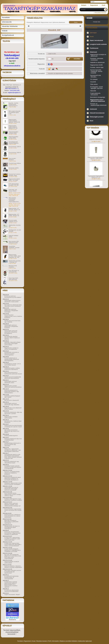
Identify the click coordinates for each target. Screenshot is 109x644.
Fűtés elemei (94, 84)
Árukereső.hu (12, 620)
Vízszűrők (93, 82)
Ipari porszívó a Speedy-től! (12, 400)
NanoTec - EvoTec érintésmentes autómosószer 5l (13, 104)
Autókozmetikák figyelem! (11, 436)
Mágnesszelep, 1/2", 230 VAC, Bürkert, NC (14, 209)
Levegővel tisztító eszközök (98, 44)
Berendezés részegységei (98, 97)
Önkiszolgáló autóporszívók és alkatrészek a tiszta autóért (12, 301)
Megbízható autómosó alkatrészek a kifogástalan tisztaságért (11, 311)
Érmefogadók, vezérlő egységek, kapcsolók (97, 88)
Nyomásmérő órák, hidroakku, (96, 76)
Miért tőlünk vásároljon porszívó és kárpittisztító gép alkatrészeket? (13, 572)
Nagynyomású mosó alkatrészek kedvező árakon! (13, 408)
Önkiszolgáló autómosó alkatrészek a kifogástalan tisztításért (11, 326)
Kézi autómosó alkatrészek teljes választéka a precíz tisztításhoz (13, 305)
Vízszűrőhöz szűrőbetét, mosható (14, 247)
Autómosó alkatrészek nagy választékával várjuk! (12, 462)
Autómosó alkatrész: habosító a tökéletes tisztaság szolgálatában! (13, 567)
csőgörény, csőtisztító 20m (96, 141)
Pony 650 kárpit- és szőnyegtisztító (14, 271)
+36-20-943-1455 (12, 58)
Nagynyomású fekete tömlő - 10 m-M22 (14, 180)
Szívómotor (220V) (14, 168)
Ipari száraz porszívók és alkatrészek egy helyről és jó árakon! (12, 431)
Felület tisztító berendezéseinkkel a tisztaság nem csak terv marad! (13, 426)
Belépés (84, 5)
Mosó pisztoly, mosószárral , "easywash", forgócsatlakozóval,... (14, 200)
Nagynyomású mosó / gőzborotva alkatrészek (53, 22)
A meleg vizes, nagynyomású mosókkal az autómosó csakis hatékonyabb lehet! (12, 539)
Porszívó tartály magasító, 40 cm (13, 221)
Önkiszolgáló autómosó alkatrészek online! (11, 382)
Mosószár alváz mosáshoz (13, 266)
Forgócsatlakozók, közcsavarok (95, 94)
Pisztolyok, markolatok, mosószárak (97, 59)
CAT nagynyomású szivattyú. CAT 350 (14, 184)
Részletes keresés (42, 641)
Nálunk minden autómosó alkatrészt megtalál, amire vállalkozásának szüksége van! (12, 505)
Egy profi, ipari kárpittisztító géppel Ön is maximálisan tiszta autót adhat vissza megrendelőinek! (13, 557)
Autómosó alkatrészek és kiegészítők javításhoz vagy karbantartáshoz (12, 391)
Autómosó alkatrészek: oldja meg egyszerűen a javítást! (13, 413)
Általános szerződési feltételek (68, 641)
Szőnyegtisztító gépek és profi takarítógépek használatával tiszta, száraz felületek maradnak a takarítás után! (13, 456)
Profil (49, 641)
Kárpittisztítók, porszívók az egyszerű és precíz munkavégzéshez (12, 354)
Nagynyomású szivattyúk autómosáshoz (11, 417)
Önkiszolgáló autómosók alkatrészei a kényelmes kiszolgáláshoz (11, 332)
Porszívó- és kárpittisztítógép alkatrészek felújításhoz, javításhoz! (12, 473)
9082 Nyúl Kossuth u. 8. (12, 88)
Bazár (92, 121)
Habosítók (93, 91)
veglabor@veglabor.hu (14, 93)
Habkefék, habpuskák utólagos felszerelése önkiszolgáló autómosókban (12, 343)
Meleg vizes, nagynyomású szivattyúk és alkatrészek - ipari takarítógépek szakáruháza (13, 450)
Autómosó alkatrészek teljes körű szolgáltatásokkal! (13, 439)
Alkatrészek (37, 22)
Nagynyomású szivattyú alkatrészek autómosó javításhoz (13, 386)
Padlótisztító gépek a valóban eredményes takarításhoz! (12, 369)
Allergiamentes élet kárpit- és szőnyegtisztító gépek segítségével (12, 527)
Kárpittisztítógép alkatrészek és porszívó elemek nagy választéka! (13, 444)
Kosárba (77, 59)
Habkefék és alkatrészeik (97, 63)
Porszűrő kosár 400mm (15, 163)
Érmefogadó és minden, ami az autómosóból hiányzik (13, 364)
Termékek (20, 641)
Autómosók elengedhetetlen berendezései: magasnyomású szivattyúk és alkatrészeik (12, 533)
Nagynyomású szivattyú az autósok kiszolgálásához (11, 349)
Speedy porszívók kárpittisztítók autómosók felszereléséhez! (13, 378)
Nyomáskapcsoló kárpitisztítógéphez (14, 142)
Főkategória (30, 22)
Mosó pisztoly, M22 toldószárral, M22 (14, 242)
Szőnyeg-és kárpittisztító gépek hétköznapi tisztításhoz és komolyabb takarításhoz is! (13, 479)
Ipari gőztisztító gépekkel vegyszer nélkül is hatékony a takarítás (12, 338)
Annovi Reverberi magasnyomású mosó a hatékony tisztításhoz (13, 316)
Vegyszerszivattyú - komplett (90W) (14, 132)
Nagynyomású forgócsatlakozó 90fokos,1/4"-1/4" (13, 127)
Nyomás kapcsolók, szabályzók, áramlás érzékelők (96, 71)
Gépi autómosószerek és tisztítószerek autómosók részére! (13, 373)
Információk (55, 641)
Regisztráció (27, 641)
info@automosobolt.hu (12, 66)
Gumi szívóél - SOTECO (12, 159)
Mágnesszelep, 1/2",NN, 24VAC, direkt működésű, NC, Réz (15, 256)
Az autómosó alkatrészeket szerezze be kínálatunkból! (11, 591)
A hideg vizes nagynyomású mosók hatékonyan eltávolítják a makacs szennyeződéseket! (13, 544)
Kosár (34, 641)
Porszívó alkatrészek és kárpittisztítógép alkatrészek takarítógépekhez (12, 359)
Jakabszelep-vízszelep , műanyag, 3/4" (15, 261)
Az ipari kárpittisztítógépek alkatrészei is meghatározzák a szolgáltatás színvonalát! (12, 550)
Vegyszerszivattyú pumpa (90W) (13, 137)
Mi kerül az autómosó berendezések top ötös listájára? (13, 297)
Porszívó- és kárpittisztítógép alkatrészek (98, 104)
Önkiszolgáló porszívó (97, 117)
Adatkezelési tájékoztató (85, 641)
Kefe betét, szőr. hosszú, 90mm (13, 190)
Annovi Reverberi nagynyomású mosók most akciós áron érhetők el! (13, 510)
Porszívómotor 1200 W (15, 147)
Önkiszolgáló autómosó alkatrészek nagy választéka (12, 404)
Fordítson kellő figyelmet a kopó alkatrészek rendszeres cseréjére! (13, 499)
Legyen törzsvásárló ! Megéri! (12, 595)
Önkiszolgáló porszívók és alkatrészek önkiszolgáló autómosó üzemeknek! (11, 489)
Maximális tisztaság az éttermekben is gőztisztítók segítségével (11, 522)
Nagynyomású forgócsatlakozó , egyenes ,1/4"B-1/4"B (14, 121)
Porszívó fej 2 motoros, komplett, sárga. (15, 175)
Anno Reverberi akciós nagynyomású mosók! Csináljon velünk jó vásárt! (13, 494)
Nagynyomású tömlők (96, 65)
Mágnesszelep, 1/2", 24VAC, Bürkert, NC (14, 215)
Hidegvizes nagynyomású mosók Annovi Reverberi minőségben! (13, 484)
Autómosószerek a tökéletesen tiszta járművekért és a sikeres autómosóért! (12, 516)
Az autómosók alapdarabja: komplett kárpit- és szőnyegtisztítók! (12, 577)
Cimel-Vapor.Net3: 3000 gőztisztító (13, 279)
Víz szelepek (94, 79)
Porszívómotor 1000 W (15, 153)
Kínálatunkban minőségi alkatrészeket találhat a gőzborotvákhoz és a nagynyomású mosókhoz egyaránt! (11, 584)
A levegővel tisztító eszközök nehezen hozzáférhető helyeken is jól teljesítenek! (13, 467)
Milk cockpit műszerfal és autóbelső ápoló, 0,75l (14, 112)
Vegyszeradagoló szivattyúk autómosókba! (12, 562)
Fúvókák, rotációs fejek (97, 67)
